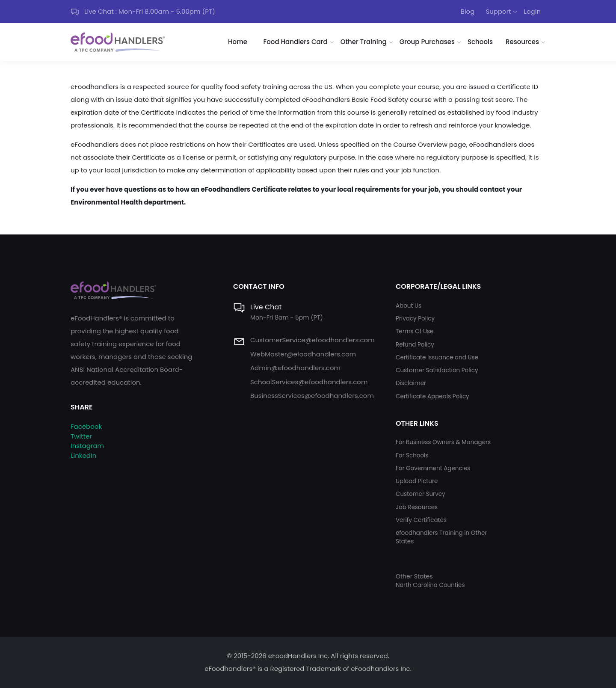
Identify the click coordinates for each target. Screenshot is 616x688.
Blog (468, 11)
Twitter (81, 436)
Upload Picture (417, 481)
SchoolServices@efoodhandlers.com (309, 382)
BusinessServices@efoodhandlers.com (312, 396)
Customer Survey (421, 494)
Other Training (364, 42)
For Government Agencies (433, 468)
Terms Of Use (415, 331)
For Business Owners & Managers (443, 442)
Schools (480, 42)
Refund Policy (415, 345)
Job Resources (417, 507)
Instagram (87, 446)
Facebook (86, 426)
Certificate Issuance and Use (437, 357)
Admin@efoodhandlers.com (295, 368)
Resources (522, 42)
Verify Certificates (421, 520)
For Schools (412, 455)
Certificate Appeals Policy (432, 396)
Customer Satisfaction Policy (437, 370)
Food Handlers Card (296, 42)
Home (238, 42)
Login (532, 11)
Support (498, 11)
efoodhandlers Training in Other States (441, 537)
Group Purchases (427, 42)
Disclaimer (411, 383)
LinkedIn (83, 455)
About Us (409, 306)
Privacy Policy (415, 319)
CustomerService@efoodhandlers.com (312, 340)
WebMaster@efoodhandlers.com (303, 354)
